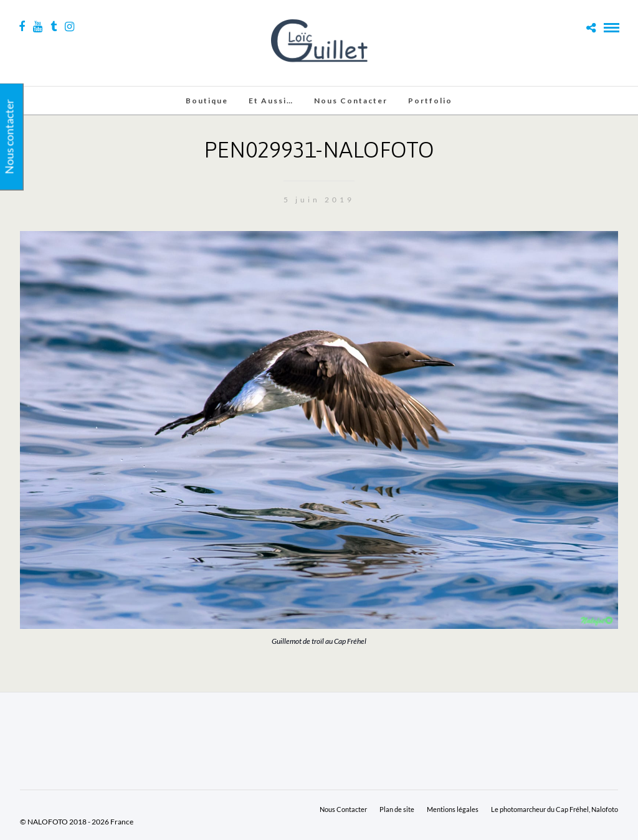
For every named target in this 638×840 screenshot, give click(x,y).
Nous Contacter (351, 101)
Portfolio (430, 101)
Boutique (207, 101)
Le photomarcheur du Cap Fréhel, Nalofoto (555, 809)
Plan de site (397, 809)
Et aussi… (271, 101)
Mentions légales (453, 809)
